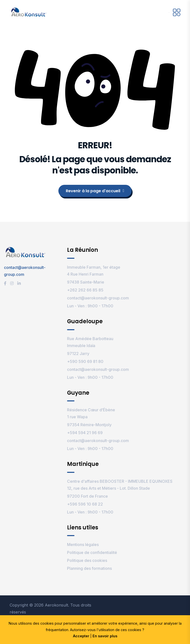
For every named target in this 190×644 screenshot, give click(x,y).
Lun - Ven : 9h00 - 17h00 (90, 306)
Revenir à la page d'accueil (95, 191)
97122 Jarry (78, 354)
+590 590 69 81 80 (85, 361)
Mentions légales (83, 545)
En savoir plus (105, 636)
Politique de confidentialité (92, 552)
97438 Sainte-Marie (86, 282)
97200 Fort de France (87, 496)
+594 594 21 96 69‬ (85, 433)
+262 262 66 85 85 (85, 290)
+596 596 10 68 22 (85, 504)
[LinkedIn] (19, 283)
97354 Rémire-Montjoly (89, 425)
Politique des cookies (87, 560)
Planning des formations (89, 568)
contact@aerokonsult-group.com (98, 298)
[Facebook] (5, 283)
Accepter (81, 636)
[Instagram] (12, 283)
